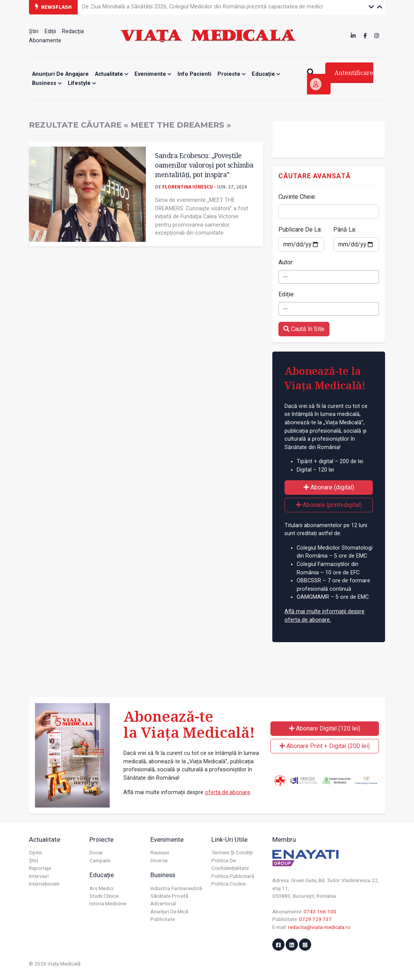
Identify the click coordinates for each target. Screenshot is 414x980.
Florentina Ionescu (188, 187)
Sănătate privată (169, 896)
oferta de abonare (228, 792)
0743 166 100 (320, 911)
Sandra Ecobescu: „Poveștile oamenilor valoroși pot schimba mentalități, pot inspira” (204, 165)
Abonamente (45, 41)
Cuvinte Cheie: (297, 197)
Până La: (345, 229)
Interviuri (39, 876)
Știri (34, 31)
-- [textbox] (285, 277)
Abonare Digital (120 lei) (325, 728)
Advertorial (163, 903)
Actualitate (112, 74)
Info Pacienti (194, 74)
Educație (266, 74)
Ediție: (287, 294)
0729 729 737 (315, 919)
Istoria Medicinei (108, 903)
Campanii (100, 860)
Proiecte (232, 74)
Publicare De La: (300, 229)
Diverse (159, 860)
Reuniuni (160, 852)
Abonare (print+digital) (329, 505)
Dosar (96, 852)
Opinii (35, 852)
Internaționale (44, 884)
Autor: (286, 262)
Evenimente (153, 74)
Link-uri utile (229, 839)
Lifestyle (82, 83)
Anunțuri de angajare (60, 74)
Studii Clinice (104, 896)
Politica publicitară (233, 876)
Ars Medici (102, 888)
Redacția (73, 31)
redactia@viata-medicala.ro (319, 927)
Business (47, 83)
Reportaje (40, 868)
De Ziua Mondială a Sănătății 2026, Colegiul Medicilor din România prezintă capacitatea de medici (203, 7)
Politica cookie (229, 884)
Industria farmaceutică (176, 888)
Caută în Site (304, 329)
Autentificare (342, 79)
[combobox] (329, 277)
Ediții (50, 31)
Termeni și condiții (232, 852)
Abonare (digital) (329, 487)
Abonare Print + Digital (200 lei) (325, 746)
